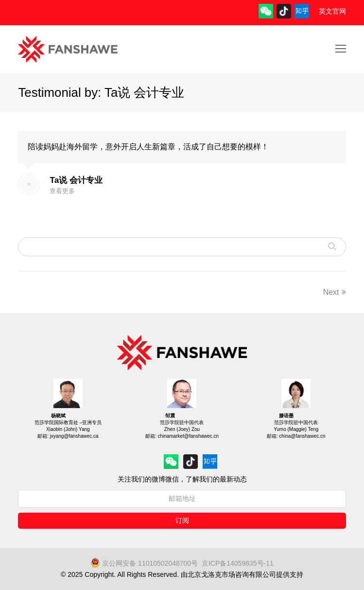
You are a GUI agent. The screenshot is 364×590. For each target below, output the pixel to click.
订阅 (182, 520)
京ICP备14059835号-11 (238, 563)
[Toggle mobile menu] (341, 49)
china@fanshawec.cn (302, 436)
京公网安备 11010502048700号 (144, 563)
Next (335, 292)
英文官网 (332, 11)
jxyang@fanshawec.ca (74, 436)
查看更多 (62, 191)
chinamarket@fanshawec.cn (188, 436)
